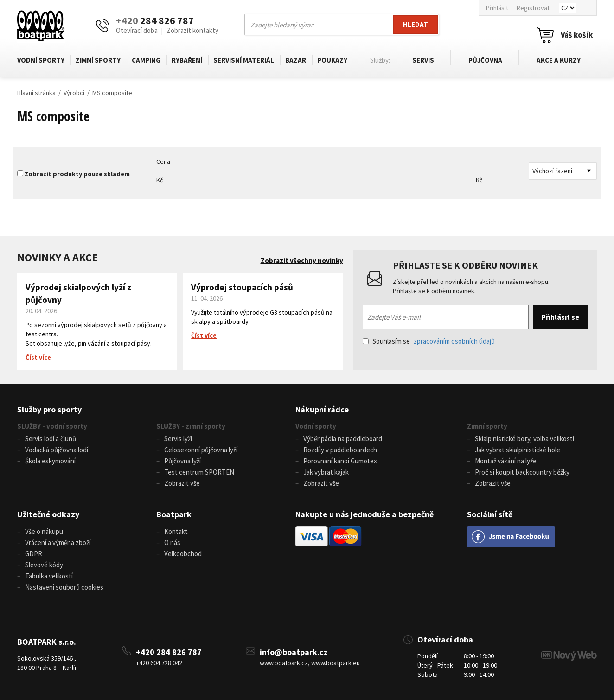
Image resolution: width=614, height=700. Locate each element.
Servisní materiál (244, 60)
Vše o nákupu (44, 531)
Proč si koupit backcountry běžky (522, 472)
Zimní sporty (98, 60)
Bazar (296, 60)
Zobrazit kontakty (192, 30)
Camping (146, 60)
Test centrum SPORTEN (199, 472)
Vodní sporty (41, 60)
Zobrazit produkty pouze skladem (77, 174)
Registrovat (533, 8)
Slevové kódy (44, 565)
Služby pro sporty (49, 409)
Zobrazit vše (182, 483)
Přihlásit (497, 8)
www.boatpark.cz (284, 663)
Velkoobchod (183, 554)
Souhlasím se (429, 341)
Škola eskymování (50, 461)
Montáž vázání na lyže (506, 461)
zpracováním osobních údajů (454, 341)
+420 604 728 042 (159, 663)
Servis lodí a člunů (51, 439)
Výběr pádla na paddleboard (343, 439)
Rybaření (187, 60)
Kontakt (176, 531)
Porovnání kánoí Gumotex (340, 461)
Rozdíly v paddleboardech (340, 450)
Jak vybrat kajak (326, 472)
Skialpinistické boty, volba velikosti (524, 439)
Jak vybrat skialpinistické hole (518, 450)
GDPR (34, 554)
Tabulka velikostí (49, 576)
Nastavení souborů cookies (64, 587)
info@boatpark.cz (294, 652)
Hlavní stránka (36, 93)
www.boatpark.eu (336, 663)
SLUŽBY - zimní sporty (191, 426)
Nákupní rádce (322, 409)
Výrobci (74, 93)
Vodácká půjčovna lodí (57, 450)
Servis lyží (178, 439)
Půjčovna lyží (182, 461)
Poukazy (332, 60)
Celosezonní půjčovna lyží (201, 450)
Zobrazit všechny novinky (302, 260)
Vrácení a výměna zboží (58, 543)
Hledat (416, 24)
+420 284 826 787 (169, 652)
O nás (172, 543)
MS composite (112, 93)
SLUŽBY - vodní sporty (52, 426)
